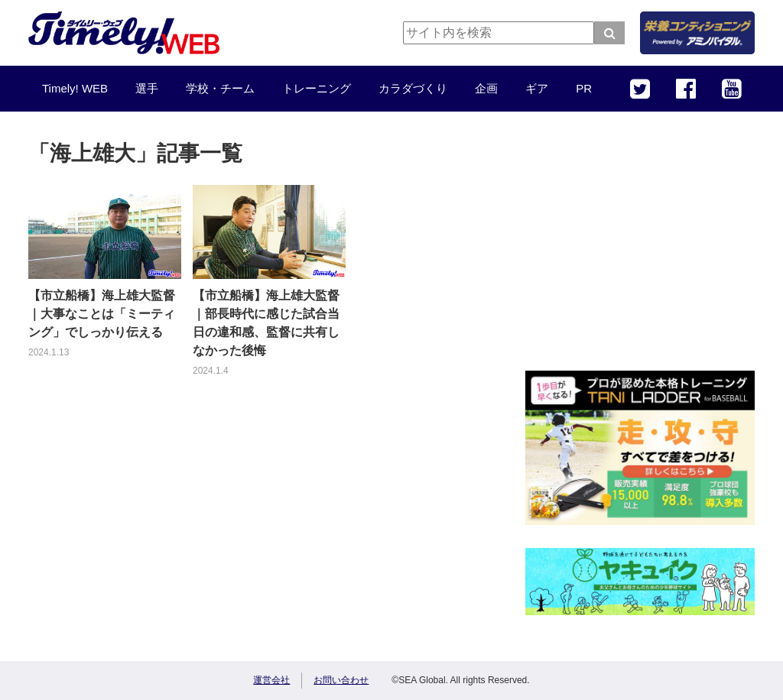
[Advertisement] (640, 252)
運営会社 (271, 680)
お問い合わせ (341, 680)
